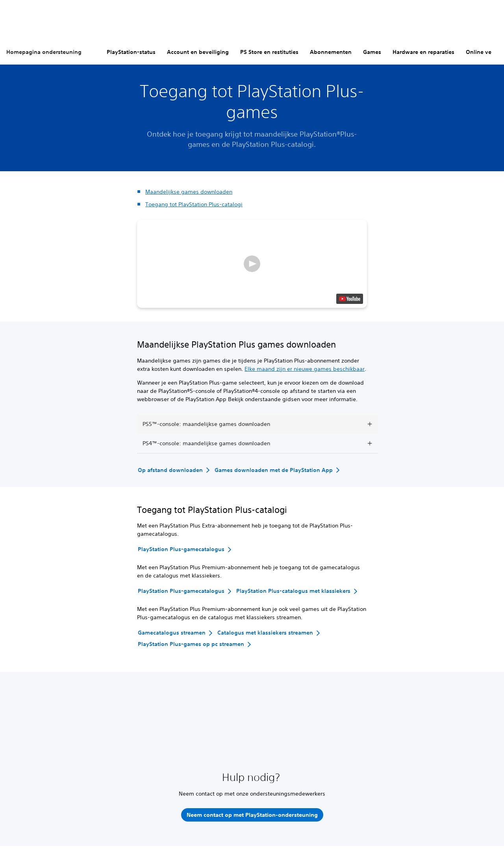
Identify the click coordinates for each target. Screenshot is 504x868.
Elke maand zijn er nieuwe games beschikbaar (305, 369)
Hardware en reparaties (423, 52)
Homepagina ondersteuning (44, 52)
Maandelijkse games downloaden (189, 192)
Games (372, 52)
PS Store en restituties (269, 52)
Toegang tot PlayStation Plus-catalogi (194, 204)
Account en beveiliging (198, 52)
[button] (252, 264)
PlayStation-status (131, 52)
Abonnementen (331, 52)
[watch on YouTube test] (350, 299)
